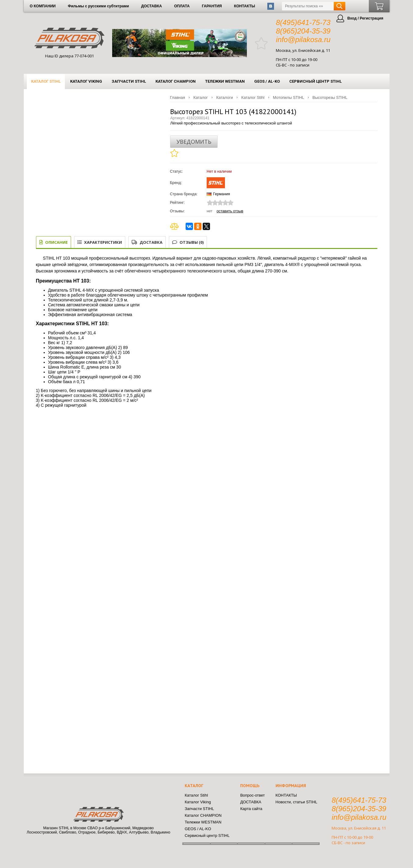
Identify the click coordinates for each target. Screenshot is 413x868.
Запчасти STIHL (129, 81)
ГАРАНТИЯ (212, 6)
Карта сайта (251, 809)
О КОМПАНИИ (43, 6)
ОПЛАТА (182, 6)
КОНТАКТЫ (245, 6)
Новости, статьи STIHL (296, 802)
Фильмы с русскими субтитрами (98, 6)
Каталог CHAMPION (176, 81)
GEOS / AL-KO (267, 81)
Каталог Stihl (46, 81)
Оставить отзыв (230, 211)
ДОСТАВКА (151, 6)
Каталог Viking (86, 81)
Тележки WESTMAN (225, 81)
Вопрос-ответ (253, 795)
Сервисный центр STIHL (315, 81)
